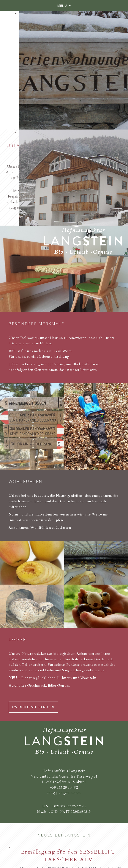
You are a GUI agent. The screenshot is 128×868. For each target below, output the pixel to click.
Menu (62, 5)
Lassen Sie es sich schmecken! (33, 707)
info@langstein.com (64, 793)
